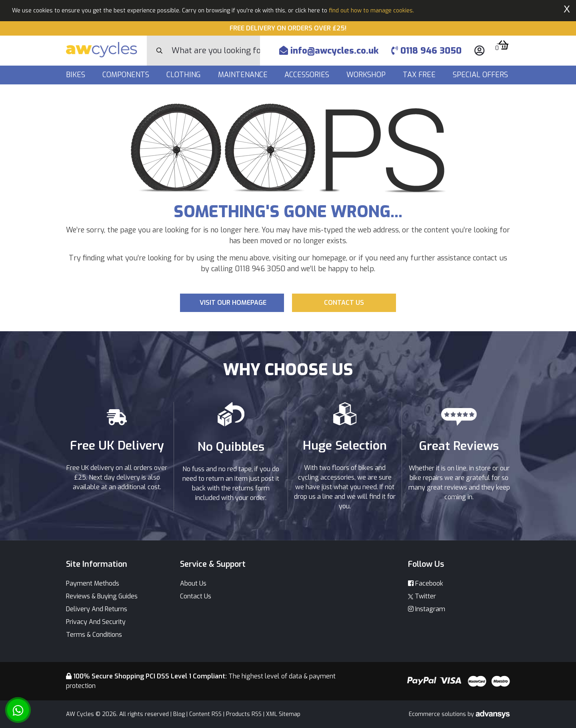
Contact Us (196, 596)
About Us (193, 583)
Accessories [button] (308, 75)
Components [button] (127, 75)
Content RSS (205, 714)
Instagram (427, 609)
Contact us (344, 303)
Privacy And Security (96, 622)
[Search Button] (159, 51)
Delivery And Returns (97, 609)
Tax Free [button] (420, 75)
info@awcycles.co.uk (329, 51)
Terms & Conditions (94, 635)
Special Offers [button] (481, 75)
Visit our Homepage (233, 303)
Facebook (426, 583)
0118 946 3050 (426, 51)
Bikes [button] (77, 75)
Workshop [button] (367, 75)
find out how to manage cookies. (371, 11)
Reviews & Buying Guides (102, 596)
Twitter (422, 596)
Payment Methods (93, 583)
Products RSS (244, 714)
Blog (179, 714)
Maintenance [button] (244, 75)
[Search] (216, 51)
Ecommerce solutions (438, 714)
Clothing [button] (185, 75)
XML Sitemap (283, 714)
